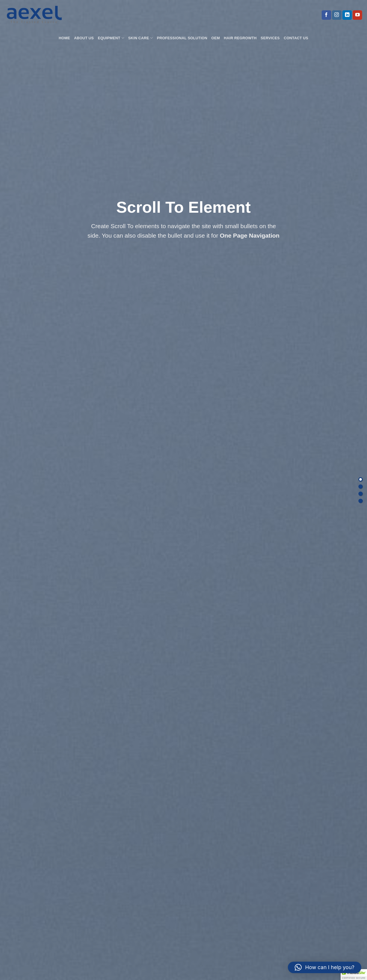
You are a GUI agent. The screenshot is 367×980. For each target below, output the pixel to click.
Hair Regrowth (240, 38)
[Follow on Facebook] (326, 15)
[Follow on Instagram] (337, 15)
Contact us (296, 38)
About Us (84, 38)
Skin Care (140, 38)
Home (64, 38)
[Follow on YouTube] (357, 15)
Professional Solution (182, 38)
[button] (325, 967)
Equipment (111, 38)
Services (270, 38)
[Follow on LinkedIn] (347, 15)
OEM (216, 38)
